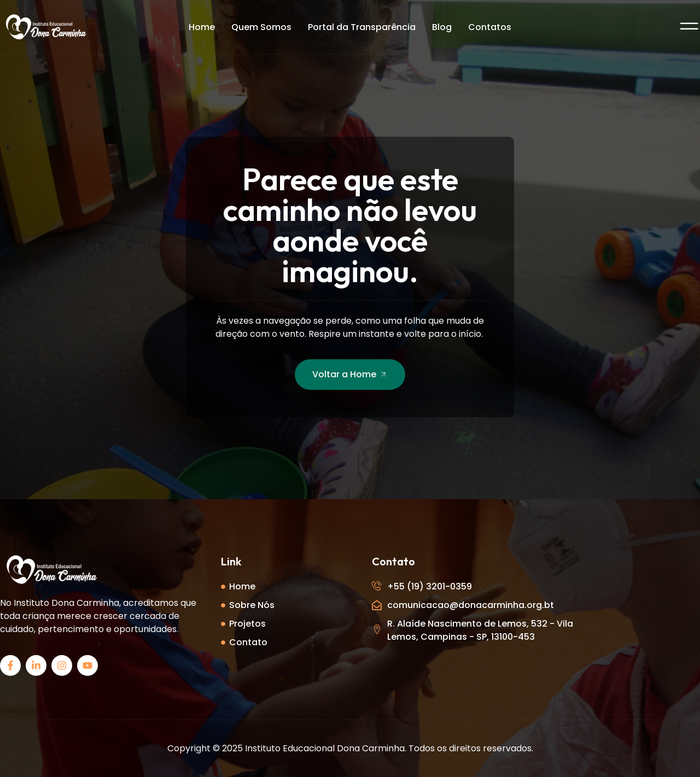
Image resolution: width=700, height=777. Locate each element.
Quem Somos (261, 27)
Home (202, 27)
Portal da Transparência (362, 27)
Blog (442, 27)
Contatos (490, 27)
